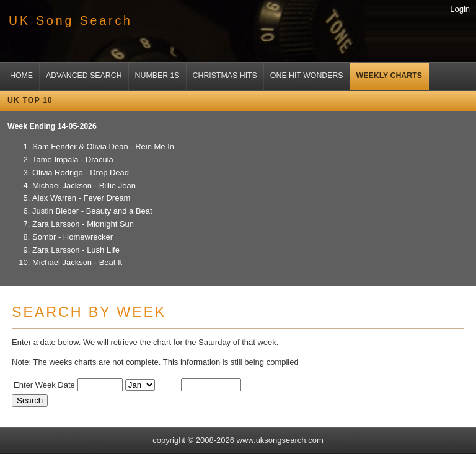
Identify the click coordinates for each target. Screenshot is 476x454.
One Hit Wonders (307, 76)
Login (460, 9)
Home (21, 76)
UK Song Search (71, 20)
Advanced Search (84, 76)
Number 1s (157, 76)
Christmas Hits (225, 76)
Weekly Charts (389, 76)
